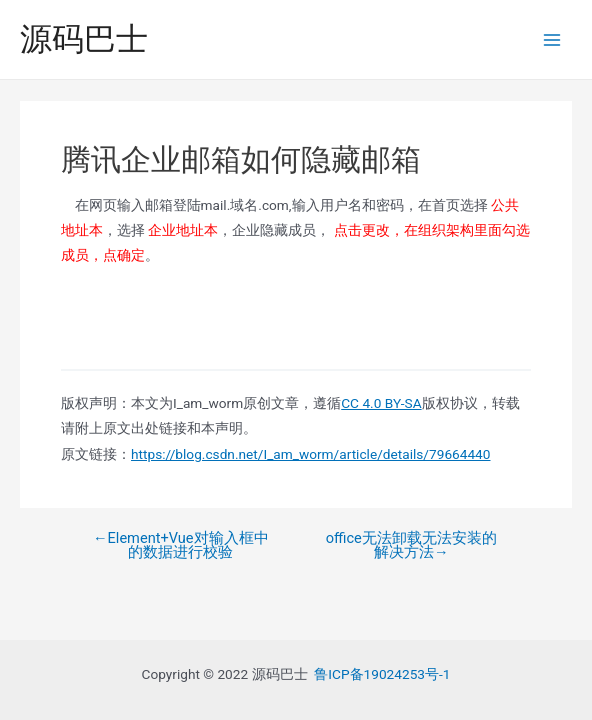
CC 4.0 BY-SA (381, 403)
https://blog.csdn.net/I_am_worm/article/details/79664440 (310, 454)
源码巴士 (84, 39)
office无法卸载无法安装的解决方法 (411, 545)
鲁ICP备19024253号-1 (382, 674)
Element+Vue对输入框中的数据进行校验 (181, 545)
